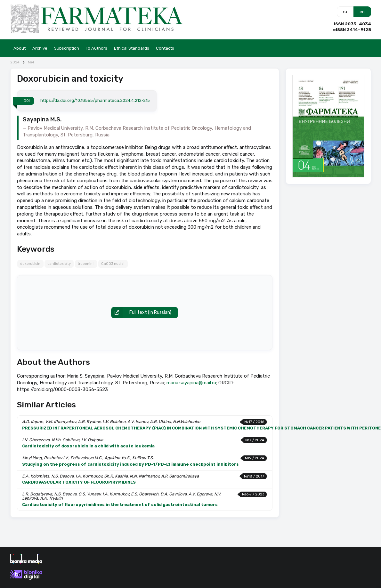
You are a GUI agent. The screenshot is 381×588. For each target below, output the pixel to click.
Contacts (165, 48)
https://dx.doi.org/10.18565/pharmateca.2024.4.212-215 (95, 100)
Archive (40, 48)
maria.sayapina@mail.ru (191, 383)
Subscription (67, 48)
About (20, 48)
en (362, 12)
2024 (15, 62)
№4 (31, 62)
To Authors (97, 48)
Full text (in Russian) (141, 313)
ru (345, 12)
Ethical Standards (132, 48)
